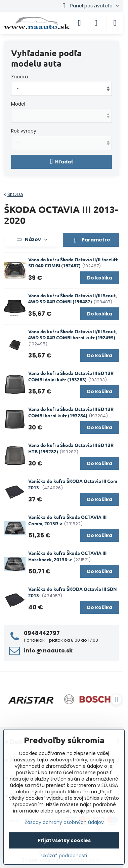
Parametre (91, 240)
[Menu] (115, 23)
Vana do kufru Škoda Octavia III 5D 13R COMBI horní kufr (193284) (71, 412)
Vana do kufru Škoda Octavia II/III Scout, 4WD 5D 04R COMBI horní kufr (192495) (72, 334)
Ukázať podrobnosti (64, 856)
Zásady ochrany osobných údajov (64, 822)
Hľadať (61, 162)
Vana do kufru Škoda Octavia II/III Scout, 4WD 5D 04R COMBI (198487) (72, 298)
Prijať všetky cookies (64, 840)
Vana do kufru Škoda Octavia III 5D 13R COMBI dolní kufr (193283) (71, 376)
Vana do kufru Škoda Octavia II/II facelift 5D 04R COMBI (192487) (73, 262)
